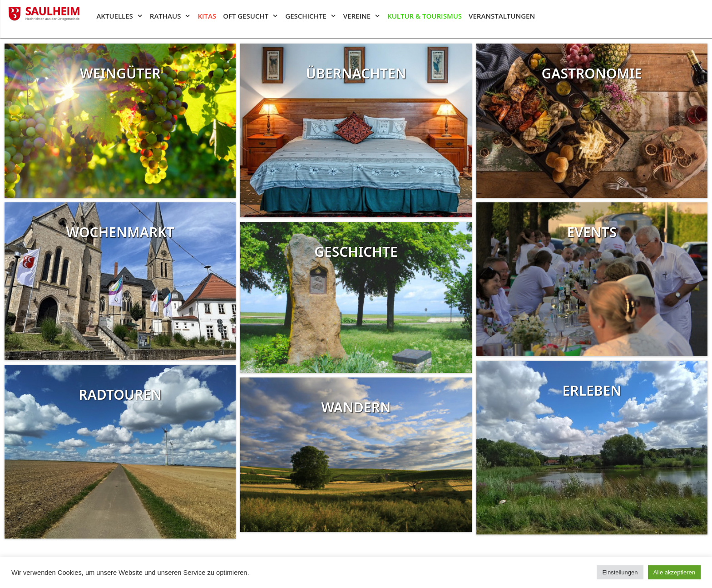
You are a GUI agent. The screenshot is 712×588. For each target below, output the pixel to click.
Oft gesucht (254, 16)
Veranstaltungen (502, 16)
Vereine (365, 16)
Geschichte (314, 16)
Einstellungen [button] (620, 572)
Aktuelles (123, 16)
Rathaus (174, 16)
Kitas (207, 16)
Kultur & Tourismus (425, 16)
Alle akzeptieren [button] (675, 572)
